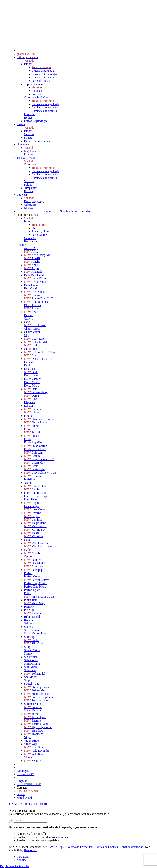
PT (42, 804)
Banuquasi (30, 850)
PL (37, 804)
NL (16, 804)
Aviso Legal (57, 847)
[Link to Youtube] (22, 860)
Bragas (47, 211)
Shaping (65, 211)
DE (30, 804)
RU (46, 804)
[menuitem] (86, 37)
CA (11, 804)
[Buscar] (21, 794)
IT (34, 804)
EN (21, 804)
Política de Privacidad (80, 847)
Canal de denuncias (131, 847)
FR (25, 804)
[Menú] (24, 798)
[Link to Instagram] (23, 857)
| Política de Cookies (106, 847)
